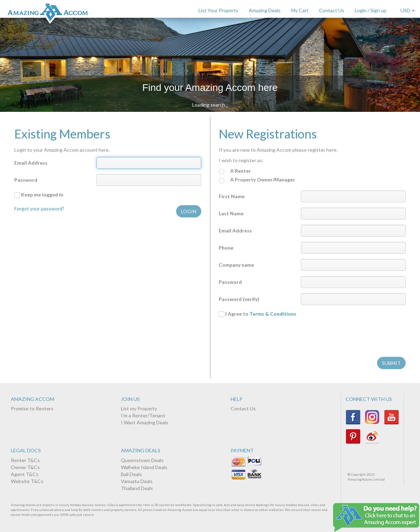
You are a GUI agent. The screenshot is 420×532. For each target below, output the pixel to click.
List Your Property (218, 10)
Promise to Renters (32, 408)
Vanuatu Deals (137, 481)
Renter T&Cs (25, 460)
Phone (226, 248)
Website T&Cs (27, 481)
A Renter (235, 171)
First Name (232, 196)
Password (26, 180)
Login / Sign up (371, 10)
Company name (236, 265)
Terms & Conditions (273, 314)
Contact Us (332, 10)
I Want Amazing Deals (145, 422)
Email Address (31, 163)
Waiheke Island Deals (144, 467)
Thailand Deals (137, 488)
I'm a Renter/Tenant (143, 415)
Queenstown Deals (142, 460)
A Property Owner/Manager (257, 180)
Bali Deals (131, 474)
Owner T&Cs (25, 467)
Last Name (231, 213)
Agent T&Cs (25, 474)
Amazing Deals (265, 10)
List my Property (139, 408)
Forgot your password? (39, 209)
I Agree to (258, 314)
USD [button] (408, 10)
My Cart (300, 10)
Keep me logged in (39, 195)
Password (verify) (239, 299)
